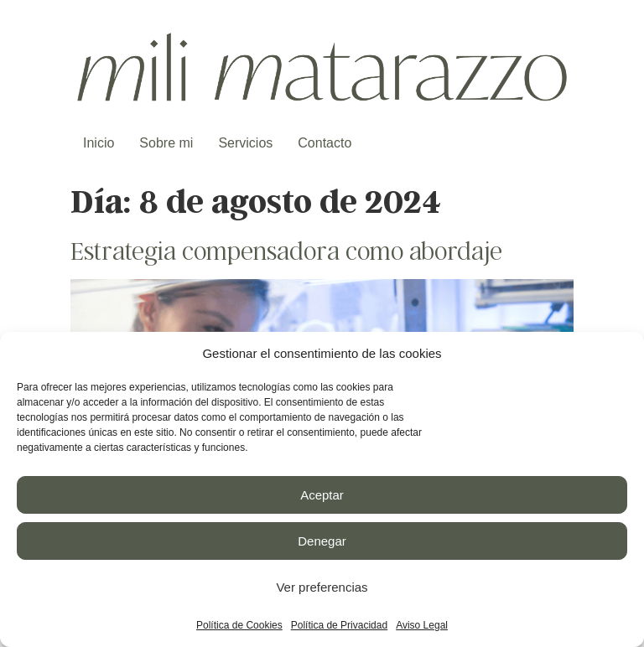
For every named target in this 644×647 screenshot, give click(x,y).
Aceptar (322, 495)
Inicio (99, 143)
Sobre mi (166, 143)
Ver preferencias (322, 587)
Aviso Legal (422, 625)
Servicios (245, 143)
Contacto (325, 143)
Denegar (322, 541)
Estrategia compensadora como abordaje (286, 250)
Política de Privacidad (339, 625)
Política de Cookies (239, 625)
